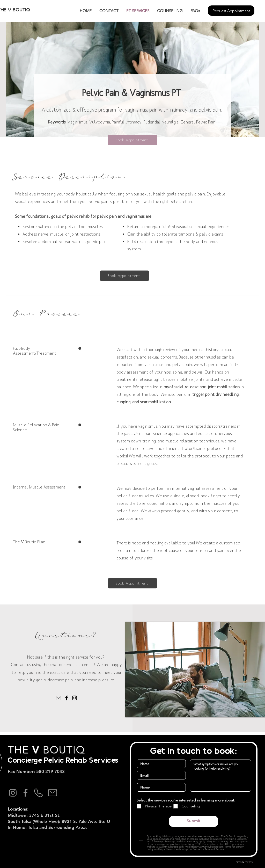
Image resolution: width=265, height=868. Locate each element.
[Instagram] (75, 698)
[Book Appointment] (132, 140)
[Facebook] (67, 698)
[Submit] (194, 821)
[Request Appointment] (231, 11)
